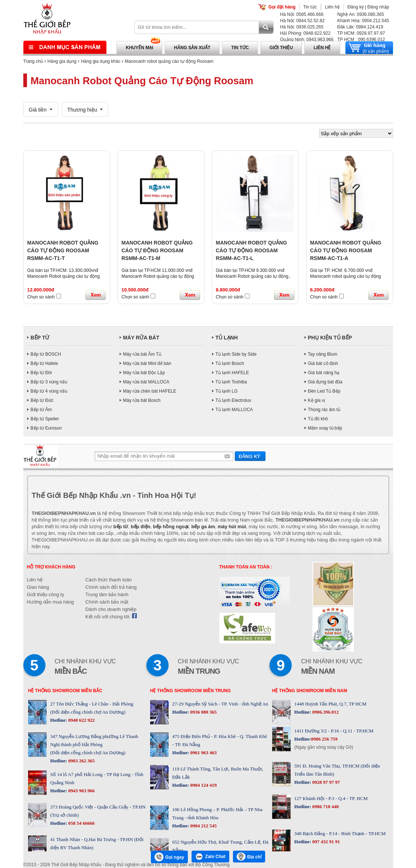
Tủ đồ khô (318, 419)
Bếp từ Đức (42, 400)
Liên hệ (332, 7)
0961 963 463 (203, 753)
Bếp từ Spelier (45, 419)
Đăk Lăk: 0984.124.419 (360, 27)
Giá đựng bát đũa (325, 382)
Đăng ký (356, 7)
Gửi (250, 456)
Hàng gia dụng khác (101, 61)
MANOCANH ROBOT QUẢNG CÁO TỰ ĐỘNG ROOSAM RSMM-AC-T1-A (346, 250)
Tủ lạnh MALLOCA (234, 410)
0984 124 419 (203, 785)
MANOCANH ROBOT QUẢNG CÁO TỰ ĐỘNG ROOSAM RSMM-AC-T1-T (63, 250)
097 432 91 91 (325, 842)
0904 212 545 (203, 826)
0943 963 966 (81, 791)
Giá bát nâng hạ (324, 373)
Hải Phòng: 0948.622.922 (305, 33)
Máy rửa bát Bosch (142, 400)
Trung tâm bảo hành (107, 594)
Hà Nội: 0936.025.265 (302, 27)
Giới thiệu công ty (46, 594)
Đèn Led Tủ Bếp (324, 391)
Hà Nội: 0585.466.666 (302, 14)
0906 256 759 (324, 739)
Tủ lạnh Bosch (230, 363)
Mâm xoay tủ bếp (325, 428)
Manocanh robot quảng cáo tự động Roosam (169, 61)
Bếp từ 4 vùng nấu (49, 391)
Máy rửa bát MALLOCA (146, 382)
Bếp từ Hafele (44, 363)
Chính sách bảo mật (107, 602)
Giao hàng (38, 587)
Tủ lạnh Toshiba (231, 382)
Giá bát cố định (323, 363)
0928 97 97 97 (325, 782)
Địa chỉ (249, 857)
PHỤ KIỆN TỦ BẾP (330, 338)
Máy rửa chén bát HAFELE (150, 391)
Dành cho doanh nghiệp (111, 609)
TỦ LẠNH (227, 338)
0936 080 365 (203, 712)
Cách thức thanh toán (109, 580)
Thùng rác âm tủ (324, 410)
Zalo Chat (210, 857)
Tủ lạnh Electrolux (234, 400)
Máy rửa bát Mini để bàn (147, 363)
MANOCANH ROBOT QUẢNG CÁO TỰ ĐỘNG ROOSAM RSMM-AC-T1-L (252, 250)
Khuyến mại (139, 48)
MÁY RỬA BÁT (141, 338)
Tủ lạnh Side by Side (236, 354)
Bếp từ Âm (41, 410)
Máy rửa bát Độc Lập (144, 373)
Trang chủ (33, 61)
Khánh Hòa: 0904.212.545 (363, 21)
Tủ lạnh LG (227, 391)
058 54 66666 (81, 823)
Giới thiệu (281, 48)
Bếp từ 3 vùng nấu (49, 382)
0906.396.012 (325, 712)
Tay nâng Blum (323, 354)
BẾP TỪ (40, 338)
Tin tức (310, 7)
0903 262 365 (81, 761)
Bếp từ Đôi (41, 373)
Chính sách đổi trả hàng (111, 587)
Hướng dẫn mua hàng (50, 602)
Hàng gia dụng (62, 61)
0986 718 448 (325, 807)
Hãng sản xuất (192, 48)
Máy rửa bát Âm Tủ (142, 354)
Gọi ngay (169, 857)
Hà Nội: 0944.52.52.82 (302, 21)
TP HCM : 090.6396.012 (361, 40)
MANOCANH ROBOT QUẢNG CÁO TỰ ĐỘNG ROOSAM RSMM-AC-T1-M (157, 250)
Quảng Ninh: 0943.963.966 (307, 40)
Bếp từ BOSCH (46, 354)
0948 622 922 (81, 720)
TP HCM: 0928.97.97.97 (361, 33)
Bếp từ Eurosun (46, 428)
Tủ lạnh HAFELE (232, 373)
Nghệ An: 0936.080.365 (361, 14)
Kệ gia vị (317, 400)
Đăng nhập (378, 7)
